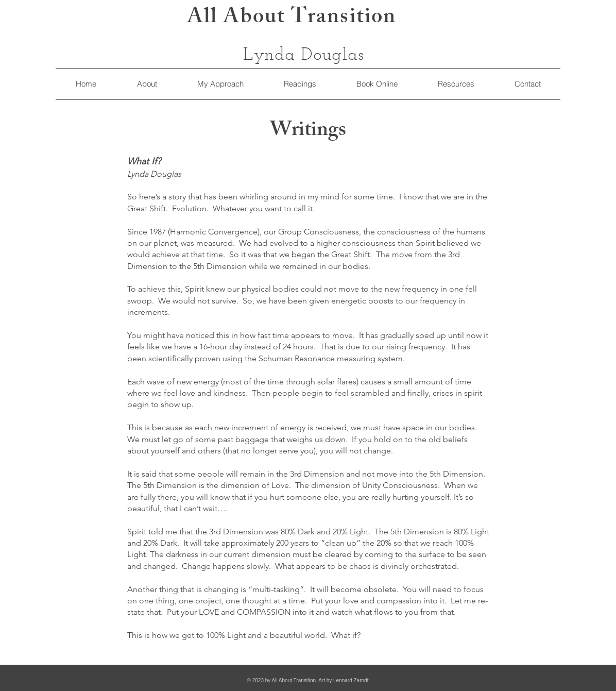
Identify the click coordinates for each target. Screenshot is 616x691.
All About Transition (292, 19)
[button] (456, 84)
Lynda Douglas (304, 55)
